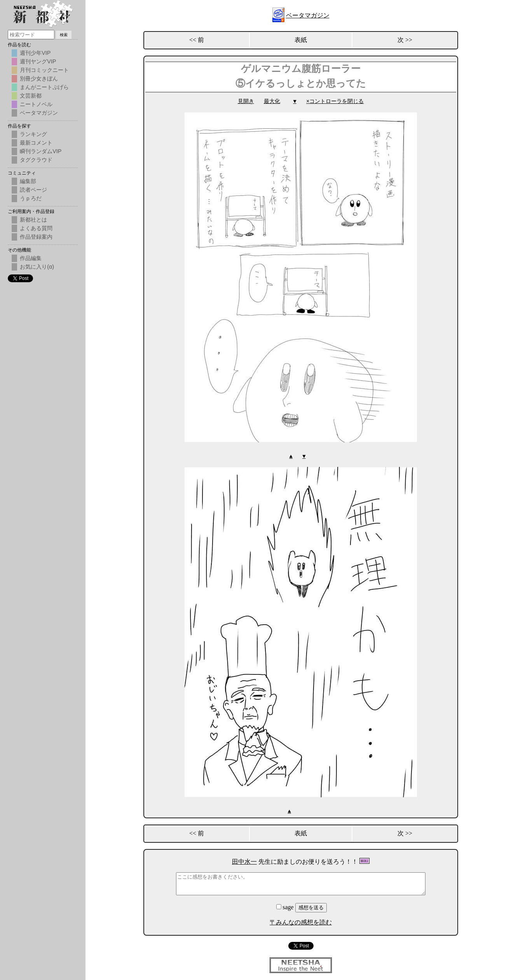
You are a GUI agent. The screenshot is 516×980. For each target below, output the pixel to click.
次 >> (405, 40)
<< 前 (197, 40)
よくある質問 (36, 228)
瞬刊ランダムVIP (41, 151)
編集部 (28, 181)
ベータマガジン (308, 15)
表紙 (301, 40)
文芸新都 (31, 96)
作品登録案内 (36, 237)
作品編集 (31, 258)
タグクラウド (36, 160)
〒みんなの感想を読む (301, 921)
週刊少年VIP (35, 53)
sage (286, 906)
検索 (64, 35)
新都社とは (33, 220)
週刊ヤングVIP (38, 61)
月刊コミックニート (44, 70)
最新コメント (36, 143)
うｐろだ (31, 198)
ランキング (33, 134)
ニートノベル (36, 104)
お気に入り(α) (37, 267)
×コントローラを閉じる (335, 101)
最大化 (272, 101)
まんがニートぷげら (44, 87)
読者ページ (33, 190)
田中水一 (244, 861)
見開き (246, 101)
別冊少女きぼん (39, 79)
